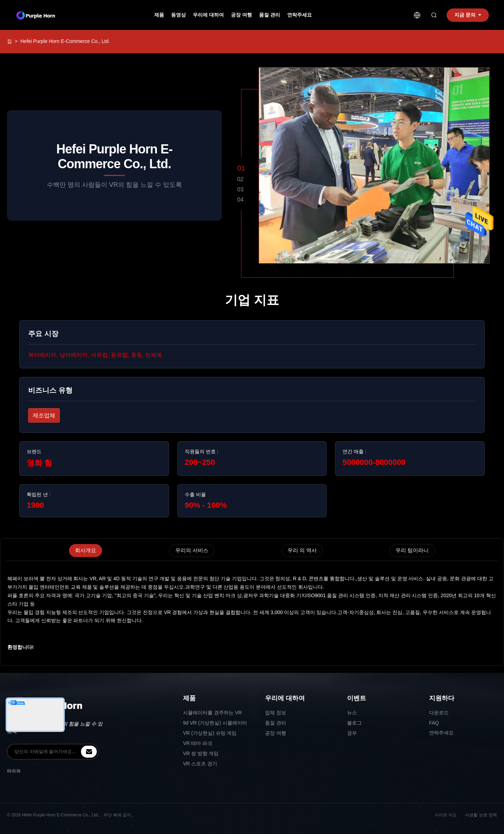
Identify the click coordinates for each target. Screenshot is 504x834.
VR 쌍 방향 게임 (201, 753)
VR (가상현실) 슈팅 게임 (210, 733)
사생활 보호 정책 (481, 815)
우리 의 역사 (302, 550)
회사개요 (86, 550)
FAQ (434, 723)
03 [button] (240, 189)
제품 (159, 15)
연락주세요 (300, 15)
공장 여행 (241, 15)
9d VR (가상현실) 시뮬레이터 (215, 723)
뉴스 (352, 713)
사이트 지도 (446, 815)
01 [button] (241, 168)
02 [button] (240, 179)
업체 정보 (276, 713)
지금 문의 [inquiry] (468, 15)
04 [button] (240, 200)
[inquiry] (89, 752)
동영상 (178, 15)
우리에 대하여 (208, 15)
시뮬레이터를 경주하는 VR (212, 713)
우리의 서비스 (192, 550)
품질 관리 (270, 15)
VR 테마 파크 (198, 743)
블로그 (354, 723)
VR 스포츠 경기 (200, 764)
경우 (352, 733)
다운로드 (439, 713)
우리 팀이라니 (412, 550)
